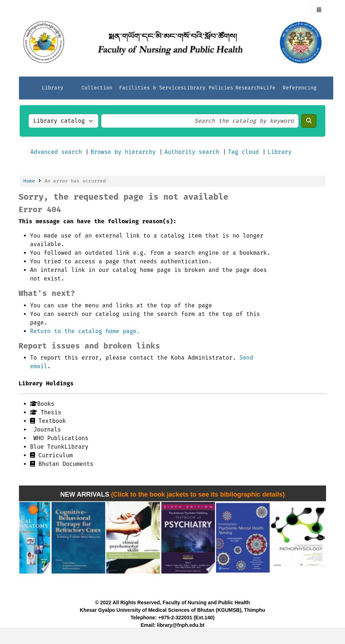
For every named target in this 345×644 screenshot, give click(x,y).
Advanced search (56, 152)
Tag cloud (243, 152)
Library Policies (208, 88)
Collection (97, 88)
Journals (45, 430)
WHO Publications (59, 438)
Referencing (300, 88)
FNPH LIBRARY (38, 10)
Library (53, 88)
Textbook (48, 421)
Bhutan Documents (62, 464)
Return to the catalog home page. (85, 331)
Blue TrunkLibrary (59, 447)
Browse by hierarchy (123, 152)
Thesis (46, 412)
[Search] (309, 121)
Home (29, 181)
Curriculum (51, 455)
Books (42, 404)
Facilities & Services (151, 88)
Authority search (192, 152)
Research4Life (255, 88)
